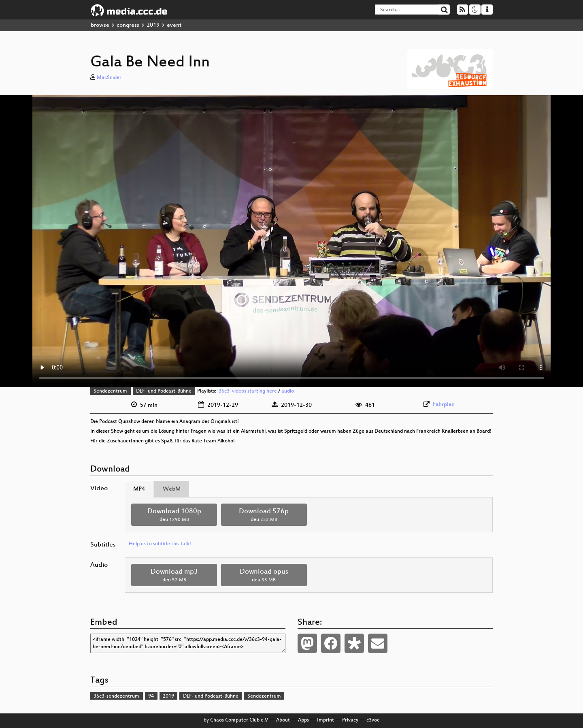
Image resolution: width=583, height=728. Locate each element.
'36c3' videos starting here (247, 391)
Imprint (326, 720)
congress (128, 25)
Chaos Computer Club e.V (239, 720)
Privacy (350, 720)
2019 (153, 25)
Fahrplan (444, 405)
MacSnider (109, 78)
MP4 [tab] (139, 489)
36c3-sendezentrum (116, 696)
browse (100, 25)
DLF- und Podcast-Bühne (164, 391)
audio (288, 391)
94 (151, 696)
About (283, 720)
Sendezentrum (110, 391)
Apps (303, 720)
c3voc (373, 720)
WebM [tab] (172, 489)
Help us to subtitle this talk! (160, 544)
